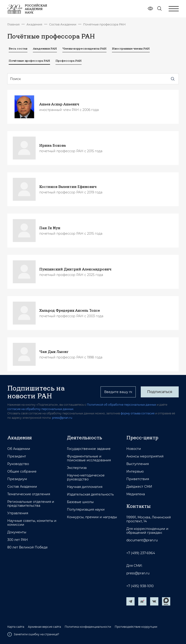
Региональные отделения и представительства (31, 504)
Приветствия (138, 479)
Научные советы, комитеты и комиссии (32, 523)
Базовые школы (80, 502)
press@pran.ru (62, 418)
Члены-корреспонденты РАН (84, 48)
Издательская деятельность (90, 494)
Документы (17, 532)
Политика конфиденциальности (88, 627)
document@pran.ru (142, 540)
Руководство (18, 464)
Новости (134, 449)
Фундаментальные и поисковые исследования (89, 458)
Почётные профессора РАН (104, 24)
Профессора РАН (69, 61)
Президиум (17, 479)
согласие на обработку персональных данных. (41, 409)
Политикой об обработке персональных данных (121, 405)
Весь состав (18, 48)
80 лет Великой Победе (28, 547)
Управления (18, 513)
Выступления (138, 464)
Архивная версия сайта (44, 627)
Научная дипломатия (85, 487)
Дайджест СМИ (139, 487)
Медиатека (136, 494)
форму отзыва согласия (138, 413)
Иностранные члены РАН (131, 48)
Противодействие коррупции (136, 627)
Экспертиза (77, 468)
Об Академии (19, 449)
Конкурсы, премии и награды (92, 517)
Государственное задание (89, 449)
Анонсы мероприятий (145, 456)
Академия (34, 24)
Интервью (135, 472)
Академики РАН (45, 48)
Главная (13, 24)
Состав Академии (63, 24)
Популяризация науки (86, 510)
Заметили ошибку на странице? (33, 634)
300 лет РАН (18, 540)
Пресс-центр (142, 438)
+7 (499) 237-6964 (141, 553)
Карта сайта (16, 627)
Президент (17, 456)
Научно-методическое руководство (86, 477)
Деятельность (85, 438)
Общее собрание (22, 472)
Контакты (138, 506)
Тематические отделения (29, 494)
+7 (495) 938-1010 (140, 586)
